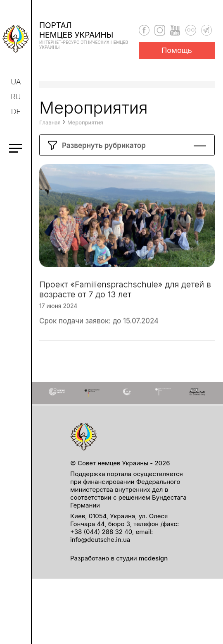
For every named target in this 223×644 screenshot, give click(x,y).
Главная (50, 146)
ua (17, 82)
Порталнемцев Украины (89, 35)
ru (17, 97)
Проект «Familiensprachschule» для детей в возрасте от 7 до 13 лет (125, 314)
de (17, 111)
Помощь (177, 50)
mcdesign (153, 558)
